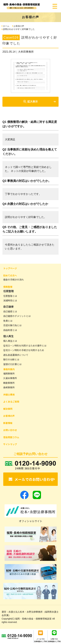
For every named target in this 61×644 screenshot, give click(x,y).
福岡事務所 (9, 373)
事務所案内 (9, 369)
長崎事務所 (9, 387)
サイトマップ (10, 444)
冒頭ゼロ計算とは (12, 364)
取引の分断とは (11, 359)
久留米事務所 (10, 378)
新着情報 (8, 423)
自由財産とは (10, 330)
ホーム (6, 26)
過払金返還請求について (16, 355)
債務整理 (8, 287)
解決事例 (8, 409)
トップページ (10, 268)
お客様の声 (19, 26)
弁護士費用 (9, 395)
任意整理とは (10, 296)
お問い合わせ (10, 430)
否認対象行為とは (12, 325)
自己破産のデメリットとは (17, 316)
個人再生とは (10, 341)
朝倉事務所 (9, 383)
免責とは (8, 321)
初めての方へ (10, 275)
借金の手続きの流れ (14, 280)
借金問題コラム (11, 437)
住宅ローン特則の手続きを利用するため (24, 350)
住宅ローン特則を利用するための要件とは (25, 346)
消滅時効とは (10, 300)
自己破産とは (10, 311)
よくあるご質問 (11, 402)
